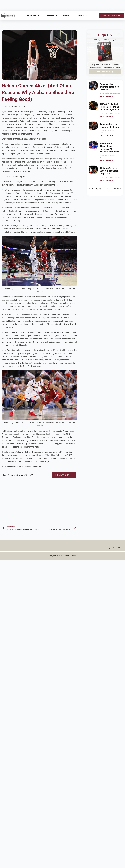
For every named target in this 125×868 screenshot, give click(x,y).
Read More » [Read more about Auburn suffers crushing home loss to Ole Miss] (106, 96)
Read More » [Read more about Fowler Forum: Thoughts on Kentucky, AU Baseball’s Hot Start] (106, 161)
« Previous (95, 189)
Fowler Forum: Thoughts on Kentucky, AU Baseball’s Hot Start (109, 148)
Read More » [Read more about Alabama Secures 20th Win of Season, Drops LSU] (106, 181)
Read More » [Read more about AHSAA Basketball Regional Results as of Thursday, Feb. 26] (106, 116)
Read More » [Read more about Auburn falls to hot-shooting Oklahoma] (106, 136)
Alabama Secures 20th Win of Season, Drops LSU (109, 171)
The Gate (51, 16)
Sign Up (105, 35)
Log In (113, 40)
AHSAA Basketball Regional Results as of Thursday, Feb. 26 (110, 107)
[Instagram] (110, 547)
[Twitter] (119, 547)
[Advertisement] (37, 495)
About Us (83, 16)
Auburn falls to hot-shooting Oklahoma (109, 126)
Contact (68, 16)
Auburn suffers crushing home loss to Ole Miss (109, 87)
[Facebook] (114, 547)
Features (33, 16)
